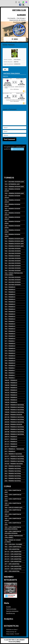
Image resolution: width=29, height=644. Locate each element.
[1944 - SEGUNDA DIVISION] (14, 271)
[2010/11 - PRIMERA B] (14, 439)
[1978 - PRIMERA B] (14, 358)
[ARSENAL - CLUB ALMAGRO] (14, 99)
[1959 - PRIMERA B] (14, 312)
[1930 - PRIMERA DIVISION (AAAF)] (14, 235)
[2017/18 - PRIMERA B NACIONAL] (14, 459)
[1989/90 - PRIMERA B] (14, 388)
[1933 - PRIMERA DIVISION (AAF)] (14, 244)
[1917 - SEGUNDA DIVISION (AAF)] (14, 182)
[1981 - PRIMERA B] (14, 366)
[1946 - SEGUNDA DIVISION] (14, 280)
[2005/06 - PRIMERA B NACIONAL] (14, 427)
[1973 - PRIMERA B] (14, 346)
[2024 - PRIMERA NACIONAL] (14, 476)
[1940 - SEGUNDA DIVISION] (14, 261)
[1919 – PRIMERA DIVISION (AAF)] (14, 187)
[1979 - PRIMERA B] (14, 361)
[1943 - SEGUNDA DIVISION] (14, 268)
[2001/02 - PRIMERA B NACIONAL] (14, 417)
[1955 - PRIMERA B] (14, 302)
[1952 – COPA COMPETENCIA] (14, 547)
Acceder (9, 607)
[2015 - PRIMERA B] (14, 451)
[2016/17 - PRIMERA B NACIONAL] (14, 456)
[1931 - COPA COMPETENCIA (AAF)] (14, 524)
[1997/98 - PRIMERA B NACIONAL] (14, 407)
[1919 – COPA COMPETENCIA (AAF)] (14, 500)
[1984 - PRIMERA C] (14, 373)
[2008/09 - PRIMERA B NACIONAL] (14, 434)
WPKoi (18, 642)
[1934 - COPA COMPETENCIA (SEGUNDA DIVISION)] (14, 528)
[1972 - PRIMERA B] (14, 344)
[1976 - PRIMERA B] (14, 353)
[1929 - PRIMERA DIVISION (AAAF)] (14, 231)
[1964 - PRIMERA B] (14, 324)
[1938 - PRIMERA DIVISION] (14, 256)
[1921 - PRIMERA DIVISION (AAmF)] (14, 197)
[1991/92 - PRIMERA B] (14, 393)
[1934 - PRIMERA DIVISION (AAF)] (14, 246)
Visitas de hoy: (11, 632)
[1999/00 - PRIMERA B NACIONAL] (14, 412)
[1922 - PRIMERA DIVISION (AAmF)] (14, 201)
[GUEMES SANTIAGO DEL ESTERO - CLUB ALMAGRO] (14, 85)
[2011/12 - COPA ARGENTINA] (14, 552)
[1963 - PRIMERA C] (14, 321)
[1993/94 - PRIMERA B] (14, 397)
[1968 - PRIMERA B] (14, 334)
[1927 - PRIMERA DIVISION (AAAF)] (14, 222)
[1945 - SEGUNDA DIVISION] (14, 277)
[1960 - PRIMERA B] (14, 314)
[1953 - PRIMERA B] (14, 297)
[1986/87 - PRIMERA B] (14, 380)
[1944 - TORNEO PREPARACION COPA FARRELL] (14, 274)
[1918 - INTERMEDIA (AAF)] (14, 184)
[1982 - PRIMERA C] (14, 368)
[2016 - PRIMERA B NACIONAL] (14, 454)
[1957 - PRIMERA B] (14, 307)
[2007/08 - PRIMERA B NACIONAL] (14, 432)
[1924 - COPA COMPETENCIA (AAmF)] (14, 511)
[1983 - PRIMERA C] (14, 370)
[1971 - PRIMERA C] (14, 341)
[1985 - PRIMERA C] (14, 375)
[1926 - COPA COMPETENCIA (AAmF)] (14, 519)
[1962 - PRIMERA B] (14, 319)
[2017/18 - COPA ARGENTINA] (14, 566)
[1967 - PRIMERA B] (14, 331)
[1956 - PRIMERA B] (14, 304)
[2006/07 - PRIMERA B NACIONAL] (14, 429)
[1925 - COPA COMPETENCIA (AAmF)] (14, 515)
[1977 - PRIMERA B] (14, 356)
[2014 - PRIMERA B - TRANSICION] (14, 449)
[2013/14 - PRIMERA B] (14, 447)
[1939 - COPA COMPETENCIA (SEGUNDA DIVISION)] (14, 532)
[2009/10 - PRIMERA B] (14, 437)
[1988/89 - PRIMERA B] (14, 385)
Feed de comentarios (12, 611)
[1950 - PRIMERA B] (14, 290)
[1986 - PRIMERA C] (14, 378)
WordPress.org (11, 613)
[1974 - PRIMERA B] (14, 348)
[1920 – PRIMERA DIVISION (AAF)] (14, 193)
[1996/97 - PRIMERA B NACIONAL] (14, 405)
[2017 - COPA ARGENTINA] (14, 564)
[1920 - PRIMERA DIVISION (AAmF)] (14, 190)
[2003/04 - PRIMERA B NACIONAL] (14, 422)
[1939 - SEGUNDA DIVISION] (14, 258)
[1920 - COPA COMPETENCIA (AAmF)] (14, 504)
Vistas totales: (10, 634)
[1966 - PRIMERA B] (14, 329)
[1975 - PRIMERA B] (14, 351)
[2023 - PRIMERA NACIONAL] (14, 473)
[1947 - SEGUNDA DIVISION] (14, 282)
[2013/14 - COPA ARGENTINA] (14, 557)
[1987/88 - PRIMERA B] (14, 383)
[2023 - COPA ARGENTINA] (14, 571)
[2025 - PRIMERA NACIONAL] (14, 478)
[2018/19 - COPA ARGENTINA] (14, 569)
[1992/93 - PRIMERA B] (14, 395)
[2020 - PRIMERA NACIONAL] (14, 466)
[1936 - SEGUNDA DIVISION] (14, 251)
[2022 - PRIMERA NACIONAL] (14, 471)
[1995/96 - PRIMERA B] (14, 402)
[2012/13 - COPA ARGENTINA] (14, 554)
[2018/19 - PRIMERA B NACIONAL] (14, 461)
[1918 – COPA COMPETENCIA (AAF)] (14, 496)
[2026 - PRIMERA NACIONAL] (14, 481)
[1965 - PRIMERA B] (14, 326)
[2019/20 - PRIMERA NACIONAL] (14, 464)
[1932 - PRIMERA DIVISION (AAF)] (14, 241)
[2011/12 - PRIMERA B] (14, 442)
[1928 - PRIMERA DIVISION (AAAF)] (14, 227)
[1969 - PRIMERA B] (14, 336)
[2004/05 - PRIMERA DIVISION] (14, 424)
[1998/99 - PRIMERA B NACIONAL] (14, 410)
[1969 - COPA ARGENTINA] (14, 549)
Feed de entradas (11, 609)
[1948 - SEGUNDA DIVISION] (14, 285)
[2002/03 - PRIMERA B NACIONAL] (14, 420)
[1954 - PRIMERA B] (14, 299)
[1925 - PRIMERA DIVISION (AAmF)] (14, 214)
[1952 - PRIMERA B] (14, 294)
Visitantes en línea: (12, 629)
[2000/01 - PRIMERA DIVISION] (14, 415)
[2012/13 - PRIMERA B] (14, 444)
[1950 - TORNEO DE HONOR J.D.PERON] (14, 541)
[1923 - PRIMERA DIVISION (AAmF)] (14, 205)
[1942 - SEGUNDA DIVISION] (14, 266)
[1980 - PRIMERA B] (14, 363)
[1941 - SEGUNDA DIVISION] (14, 263)
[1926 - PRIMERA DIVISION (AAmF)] (14, 218)
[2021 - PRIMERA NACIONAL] (14, 469)
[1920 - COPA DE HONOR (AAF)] (14, 508)
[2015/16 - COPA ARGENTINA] (14, 561)
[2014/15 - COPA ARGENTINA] (14, 559)
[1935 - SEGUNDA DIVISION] (14, 249)
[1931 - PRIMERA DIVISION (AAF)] (14, 239)
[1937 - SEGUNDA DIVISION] (14, 253)
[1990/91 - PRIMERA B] (14, 390)
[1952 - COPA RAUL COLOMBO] (14, 544)
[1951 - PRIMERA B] (14, 292)
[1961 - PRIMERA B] (14, 317)
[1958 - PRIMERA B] (14, 309)
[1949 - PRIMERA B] (14, 287)
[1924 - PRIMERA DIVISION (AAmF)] (14, 210)
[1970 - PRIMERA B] (14, 339)
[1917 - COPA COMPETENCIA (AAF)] (14, 491)
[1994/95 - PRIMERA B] (14, 400)
